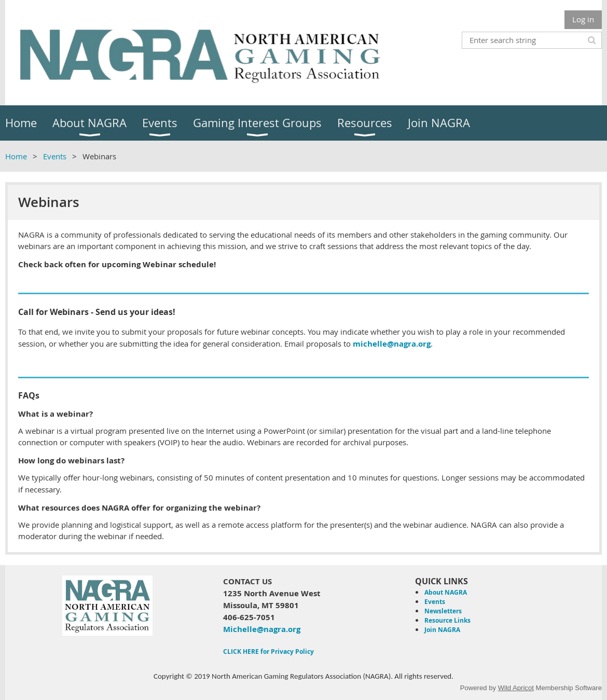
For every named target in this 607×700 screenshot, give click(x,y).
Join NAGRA (442, 630)
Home (16, 156)
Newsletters (443, 611)
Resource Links (447, 620)
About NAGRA (446, 592)
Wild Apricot (516, 688)
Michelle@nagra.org (262, 629)
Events (55, 156)
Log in (583, 19)
